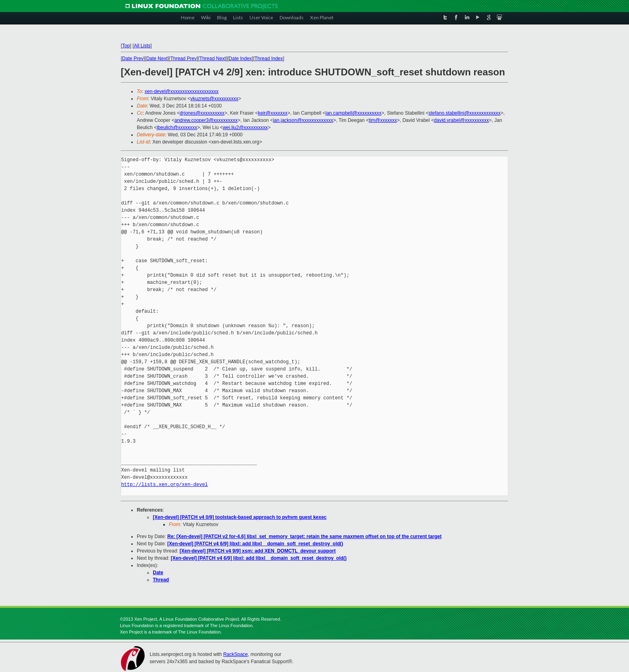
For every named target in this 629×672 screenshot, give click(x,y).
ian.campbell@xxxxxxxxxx (353, 113)
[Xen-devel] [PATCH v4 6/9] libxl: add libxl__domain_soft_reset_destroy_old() (255, 544)
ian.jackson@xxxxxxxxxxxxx (303, 120)
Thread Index (269, 59)
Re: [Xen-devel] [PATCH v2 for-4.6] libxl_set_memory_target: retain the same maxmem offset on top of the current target (304, 536)
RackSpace (235, 654)
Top (126, 46)
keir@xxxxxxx (273, 113)
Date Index (240, 59)
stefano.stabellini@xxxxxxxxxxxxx (465, 113)
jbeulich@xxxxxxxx (177, 128)
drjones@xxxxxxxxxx (202, 113)
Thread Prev (183, 59)
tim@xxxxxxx (383, 120)
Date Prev (133, 59)
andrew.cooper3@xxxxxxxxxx (206, 120)
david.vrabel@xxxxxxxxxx (462, 120)
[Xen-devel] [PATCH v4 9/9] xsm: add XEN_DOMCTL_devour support (258, 551)
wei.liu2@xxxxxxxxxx (245, 128)
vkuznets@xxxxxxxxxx (215, 99)
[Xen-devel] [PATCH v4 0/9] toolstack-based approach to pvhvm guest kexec (240, 517)
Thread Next (213, 59)
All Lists (142, 46)
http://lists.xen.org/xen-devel (164, 485)
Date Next (157, 59)
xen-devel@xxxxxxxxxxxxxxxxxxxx (182, 91)
